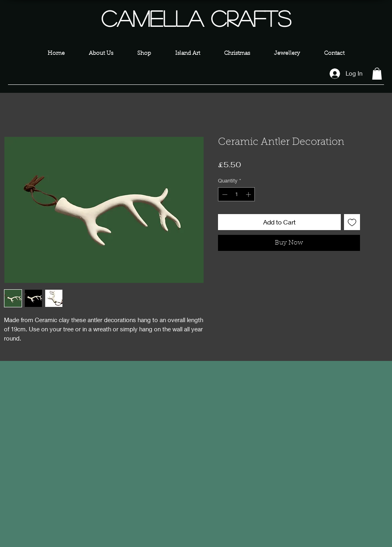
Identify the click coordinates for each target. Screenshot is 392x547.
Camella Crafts (196, 18)
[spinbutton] (237, 194)
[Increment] (249, 194)
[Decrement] (224, 194)
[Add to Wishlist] (352, 222)
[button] (377, 74)
